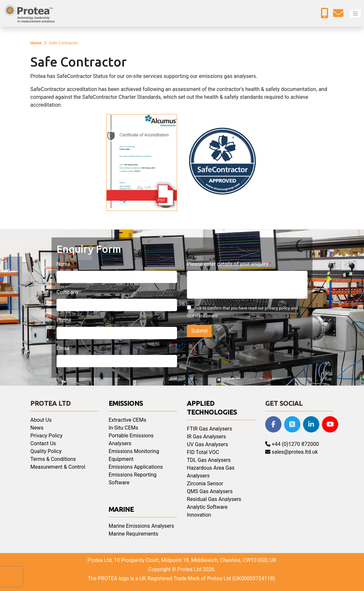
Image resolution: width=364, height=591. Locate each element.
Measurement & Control (58, 467)
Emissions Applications (136, 467)
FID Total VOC (203, 452)
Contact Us (43, 443)
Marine (121, 509)
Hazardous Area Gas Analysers (211, 472)
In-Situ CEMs (123, 428)
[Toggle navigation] (355, 14)
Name (63, 264)
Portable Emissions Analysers (131, 439)
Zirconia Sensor (205, 484)
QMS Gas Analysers (210, 491)
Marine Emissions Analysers (141, 526)
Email (63, 348)
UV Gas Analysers (207, 444)
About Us (41, 420)
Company (68, 292)
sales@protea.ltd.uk (291, 452)
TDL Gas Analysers (209, 460)
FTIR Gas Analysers (209, 429)
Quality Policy (46, 451)
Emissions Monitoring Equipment (134, 455)
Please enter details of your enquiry (228, 264)
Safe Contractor (63, 43)
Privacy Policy (46, 436)
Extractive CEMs (127, 420)
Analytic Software (207, 507)
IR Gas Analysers (206, 437)
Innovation (199, 515)
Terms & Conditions (53, 459)
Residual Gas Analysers (214, 499)
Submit (199, 331)
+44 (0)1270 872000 (292, 444)
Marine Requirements (133, 534)
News (37, 428)
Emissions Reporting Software (133, 479)
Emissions (126, 403)
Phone (64, 320)
